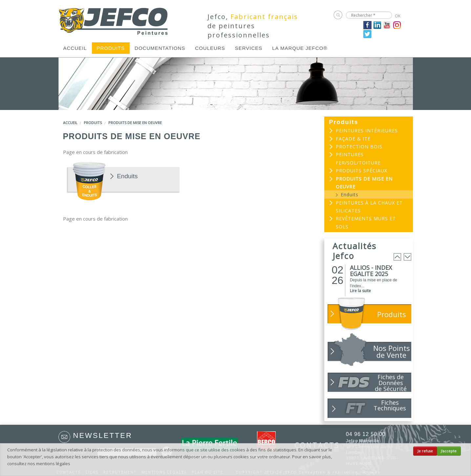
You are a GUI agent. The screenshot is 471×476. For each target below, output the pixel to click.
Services (249, 48)
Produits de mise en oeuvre (135, 123)
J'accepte (449, 451)
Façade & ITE (353, 139)
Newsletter (103, 435)
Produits (111, 48)
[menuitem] (75, 48)
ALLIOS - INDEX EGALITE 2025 (371, 271)
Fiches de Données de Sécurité (391, 382)
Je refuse (425, 451)
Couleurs (210, 48)
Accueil (75, 48)
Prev (397, 257)
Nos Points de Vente (392, 351)
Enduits (127, 176)
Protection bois (359, 147)
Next (407, 257)
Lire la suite (360, 291)
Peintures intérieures (367, 130)
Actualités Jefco (354, 251)
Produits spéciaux (362, 171)
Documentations (160, 48)
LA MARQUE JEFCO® (300, 48)
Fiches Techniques (390, 405)
